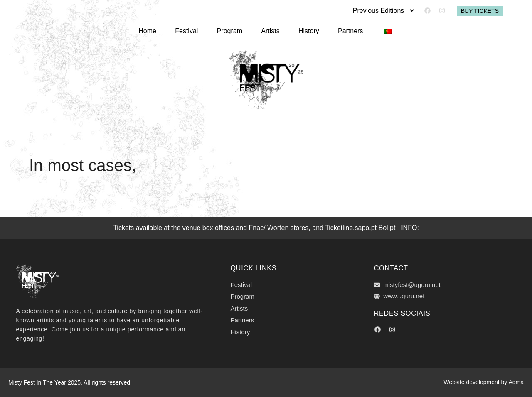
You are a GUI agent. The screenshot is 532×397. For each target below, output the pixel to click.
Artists (270, 30)
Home (154, 30)
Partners (346, 30)
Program (232, 30)
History (307, 30)
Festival (191, 30)
